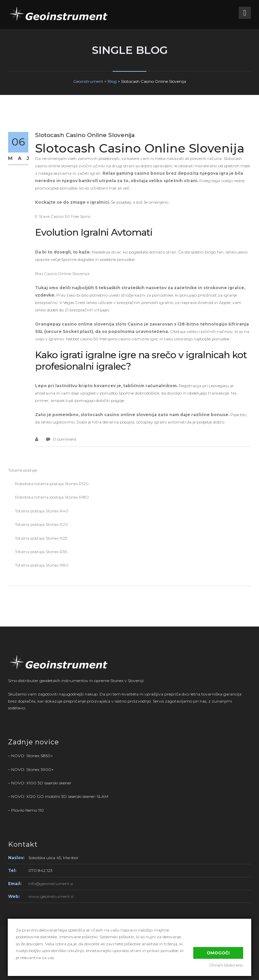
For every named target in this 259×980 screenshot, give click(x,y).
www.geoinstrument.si (51, 896)
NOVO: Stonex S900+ (32, 769)
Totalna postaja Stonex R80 (42, 565)
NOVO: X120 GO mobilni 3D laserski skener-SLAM (60, 796)
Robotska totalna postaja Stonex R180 (52, 497)
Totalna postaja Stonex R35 (41, 552)
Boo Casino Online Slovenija (62, 274)
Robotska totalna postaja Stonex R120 (52, 484)
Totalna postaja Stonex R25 (41, 538)
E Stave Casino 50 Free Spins (63, 216)
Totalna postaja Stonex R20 (41, 524)
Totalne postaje (23, 470)
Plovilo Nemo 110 (27, 810)
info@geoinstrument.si (51, 884)
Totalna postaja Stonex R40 (42, 511)
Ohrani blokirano (226, 965)
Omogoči (218, 952)
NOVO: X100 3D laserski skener (41, 783)
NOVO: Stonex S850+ (32, 756)
